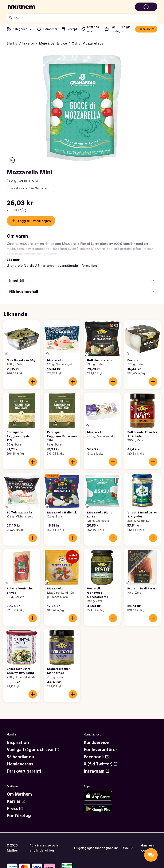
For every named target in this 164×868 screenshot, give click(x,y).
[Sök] (11, 18)
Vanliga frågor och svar (33, 745)
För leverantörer (100, 745)
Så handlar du (20, 752)
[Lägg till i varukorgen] (33, 376)
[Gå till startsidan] (22, 7)
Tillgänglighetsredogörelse (96, 843)
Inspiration (18, 737)
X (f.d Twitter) (101, 759)
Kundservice (96, 737)
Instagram (97, 766)
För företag (19, 811)
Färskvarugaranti (24, 766)
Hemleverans (20, 759)
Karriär (16, 796)
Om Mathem (19, 789)
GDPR (128, 843)
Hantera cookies (147, 843)
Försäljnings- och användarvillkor (44, 843)
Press (15, 803)
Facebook (96, 752)
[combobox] (85, 18)
